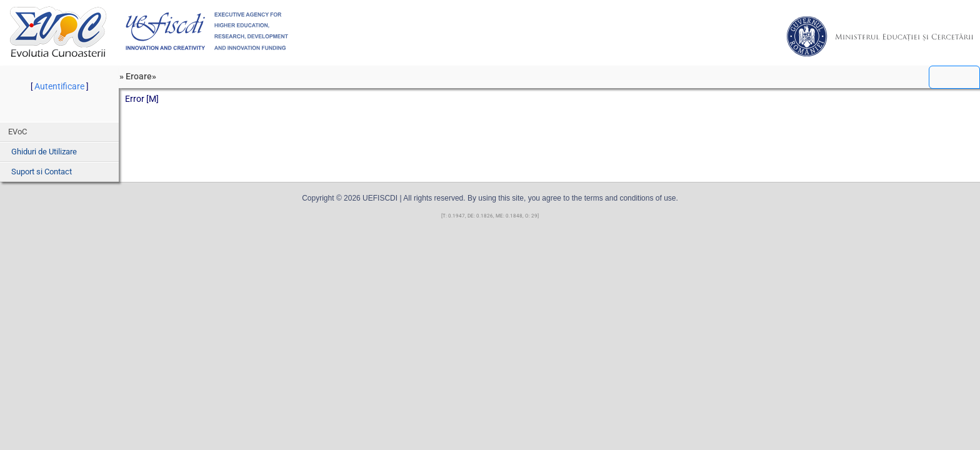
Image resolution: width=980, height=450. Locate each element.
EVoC (58, 32)
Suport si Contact (42, 172)
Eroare (139, 76)
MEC (880, 36)
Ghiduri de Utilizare (44, 152)
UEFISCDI (207, 31)
